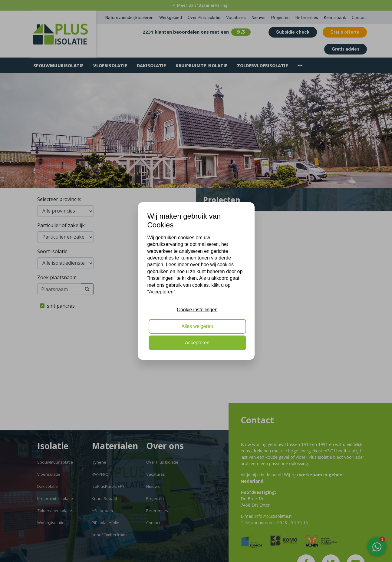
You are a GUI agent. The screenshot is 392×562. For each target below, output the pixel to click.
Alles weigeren (197, 326)
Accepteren (197, 343)
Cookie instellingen (197, 310)
